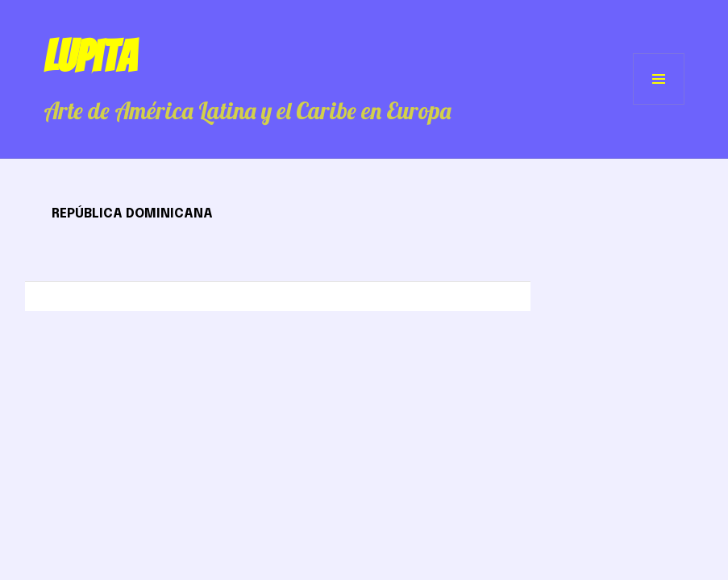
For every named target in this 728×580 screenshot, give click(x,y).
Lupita (90, 56)
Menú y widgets (659, 104)
